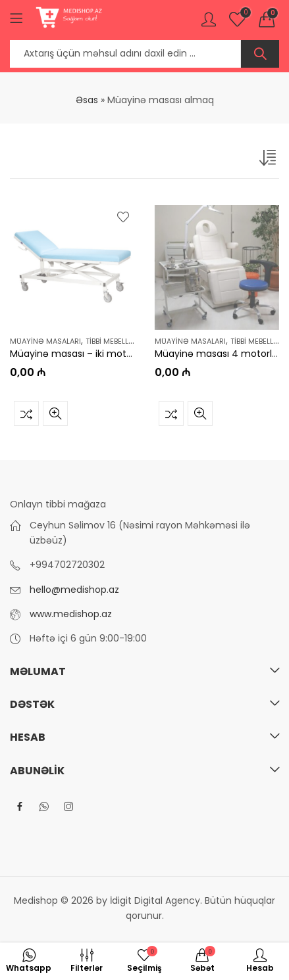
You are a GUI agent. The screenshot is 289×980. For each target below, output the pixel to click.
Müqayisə (26, 413)
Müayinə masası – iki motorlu (77, 354)
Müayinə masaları (45, 341)
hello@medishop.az (74, 590)
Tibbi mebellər (112, 341)
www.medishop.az (71, 614)
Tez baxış (55, 413)
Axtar (260, 54)
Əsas (87, 100)
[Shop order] (269, 160)
